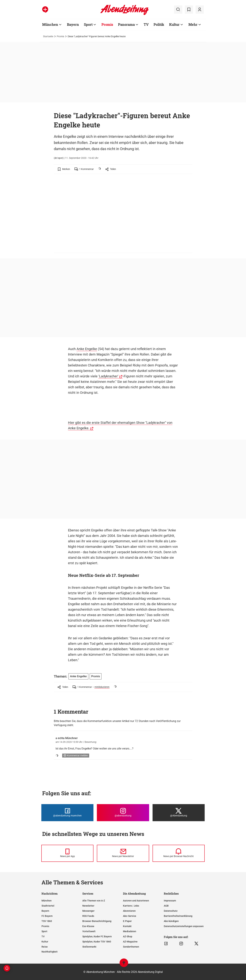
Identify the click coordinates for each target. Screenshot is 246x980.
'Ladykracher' (108, 376)
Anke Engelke (87, 349)
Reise (45, 947)
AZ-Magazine (130, 942)
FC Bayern (47, 916)
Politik (159, 24)
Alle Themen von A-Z (94, 901)
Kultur (174, 24)
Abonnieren (129, 911)
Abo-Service (130, 916)
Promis (107, 24)
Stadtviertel (48, 906)
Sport (88, 24)
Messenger (88, 911)
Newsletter (88, 906)
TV (146, 24)
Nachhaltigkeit (50, 952)
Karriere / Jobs (131, 906)
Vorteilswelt (89, 931)
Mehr (193, 24)
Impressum (170, 901)
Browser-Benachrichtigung (97, 921)
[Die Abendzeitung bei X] (179, 813)
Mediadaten (130, 931)
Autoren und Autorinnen (136, 901)
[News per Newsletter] (123, 853)
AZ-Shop (128, 936)
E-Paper (127, 921)
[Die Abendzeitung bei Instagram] (123, 813)
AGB (166, 906)
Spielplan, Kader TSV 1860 (97, 942)
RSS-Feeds (88, 916)
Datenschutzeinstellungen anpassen (184, 926)
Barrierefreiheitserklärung (178, 916)
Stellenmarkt (89, 947)
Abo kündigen (171, 921)
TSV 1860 (47, 921)
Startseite (48, 36)
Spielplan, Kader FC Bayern (97, 936)
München (50, 24)
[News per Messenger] (67, 853)
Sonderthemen (131, 947)
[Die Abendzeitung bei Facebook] (67, 813)
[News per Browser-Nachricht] (179, 853)
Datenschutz (171, 911)
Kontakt (127, 926)
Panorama (126, 24)
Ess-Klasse (88, 926)
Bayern (73, 24)
